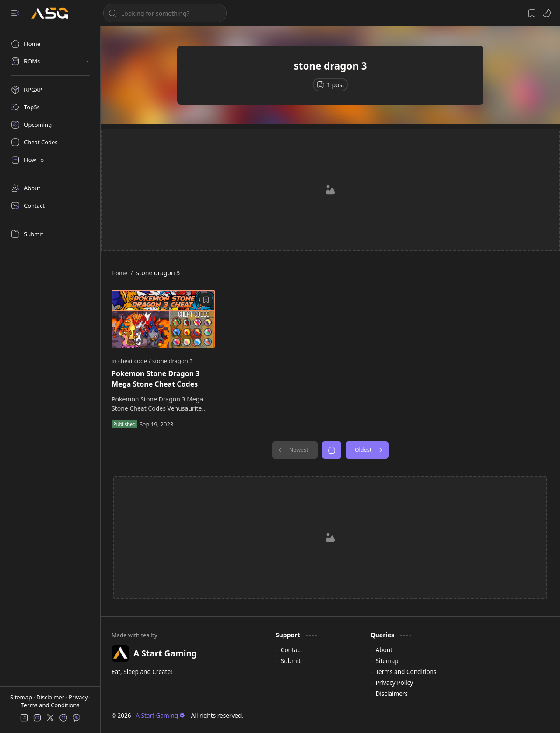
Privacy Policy (394, 682)
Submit (291, 661)
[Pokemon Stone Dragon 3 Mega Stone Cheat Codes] (163, 319)
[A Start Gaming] (54, 13)
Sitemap (22, 697)
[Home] (50, 44)
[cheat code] (135, 361)
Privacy (79, 697)
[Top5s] (50, 107)
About (384, 650)
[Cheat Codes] (50, 142)
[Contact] (50, 206)
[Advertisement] (330, 190)
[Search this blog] (165, 13)
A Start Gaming (160, 715)
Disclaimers (392, 693)
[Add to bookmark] (206, 300)
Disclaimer (51, 697)
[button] (15, 13)
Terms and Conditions (50, 705)
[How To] (50, 160)
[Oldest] (367, 450)
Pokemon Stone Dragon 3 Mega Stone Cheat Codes (156, 379)
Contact (292, 650)
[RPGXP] (50, 90)
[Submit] (50, 234)
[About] (50, 188)
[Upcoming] (50, 125)
